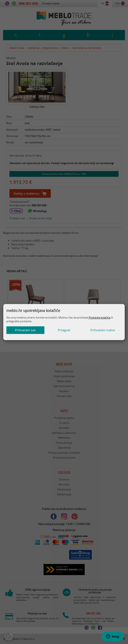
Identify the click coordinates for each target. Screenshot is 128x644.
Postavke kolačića (99, 317)
